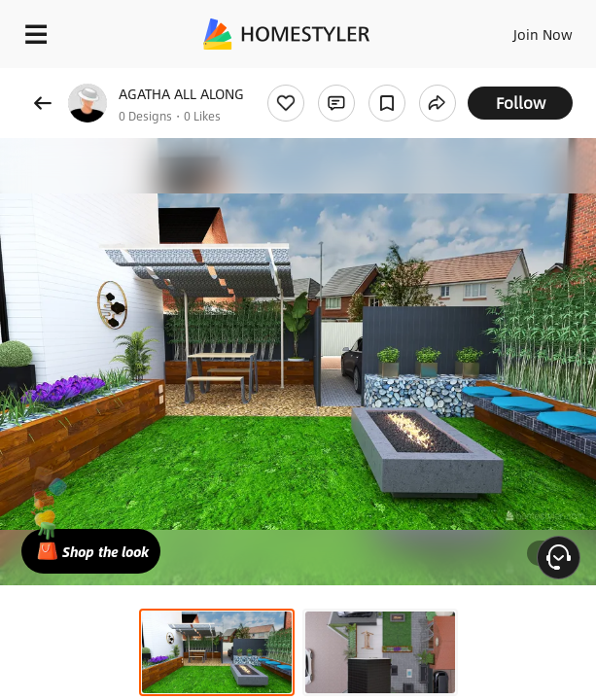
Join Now (543, 34)
